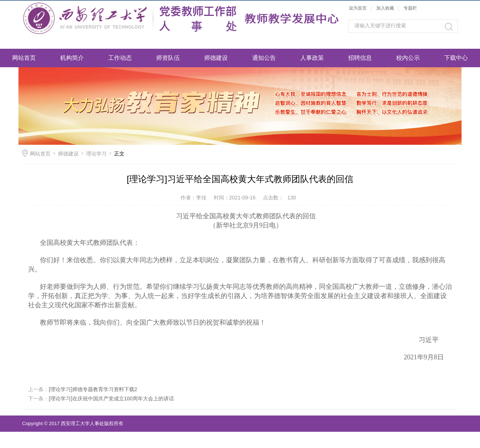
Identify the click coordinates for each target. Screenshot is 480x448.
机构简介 (72, 58)
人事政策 (312, 58)
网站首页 (24, 58)
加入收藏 (385, 8)
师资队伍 (168, 58)
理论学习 (96, 154)
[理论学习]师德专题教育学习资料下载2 (93, 389)
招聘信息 (360, 58)
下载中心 (456, 58)
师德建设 (216, 58)
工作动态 (120, 58)
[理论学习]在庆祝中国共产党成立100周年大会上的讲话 (111, 399)
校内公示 (408, 58)
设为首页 (358, 8)
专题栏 (410, 8)
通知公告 (264, 58)
